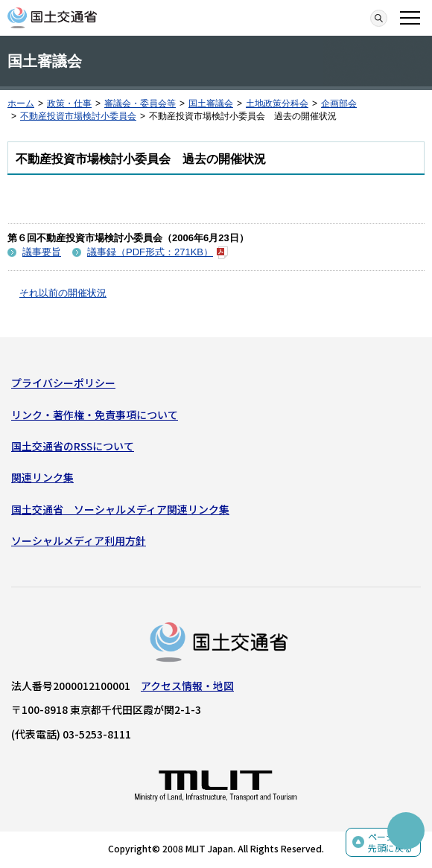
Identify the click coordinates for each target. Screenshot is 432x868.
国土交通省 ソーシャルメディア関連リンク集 (120, 509)
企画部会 (339, 103)
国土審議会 (211, 103)
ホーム (21, 103)
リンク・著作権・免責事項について (95, 415)
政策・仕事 (69, 103)
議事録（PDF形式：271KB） (158, 252)
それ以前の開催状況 (63, 293)
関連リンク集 (42, 477)
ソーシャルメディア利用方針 (79, 540)
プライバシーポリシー (63, 383)
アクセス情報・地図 (187, 686)
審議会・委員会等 (140, 103)
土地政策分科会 (277, 103)
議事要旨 (42, 252)
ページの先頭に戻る (390, 842)
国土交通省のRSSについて (73, 446)
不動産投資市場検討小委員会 (78, 116)
